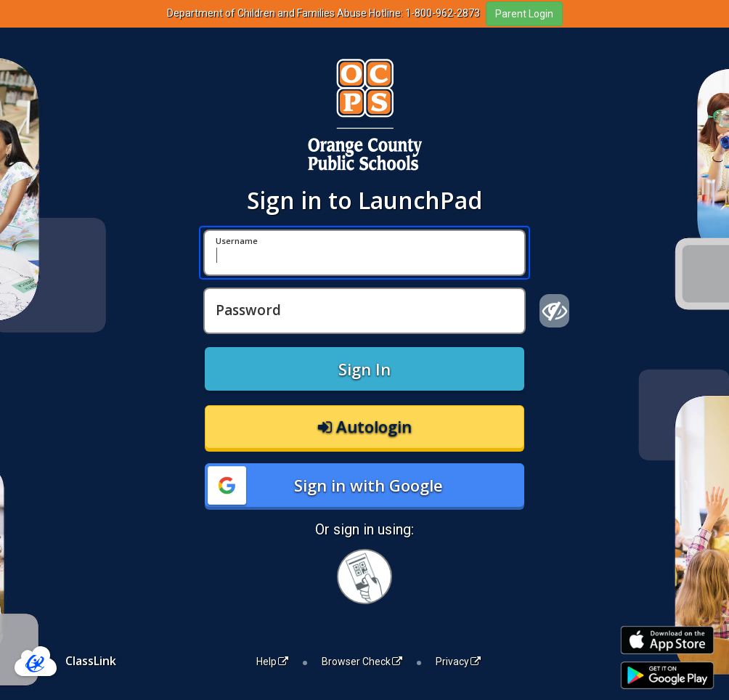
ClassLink (91, 661)
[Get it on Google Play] (667, 676)
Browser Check (362, 662)
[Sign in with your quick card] (364, 577)
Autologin (365, 426)
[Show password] (554, 311)
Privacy (458, 662)
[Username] (364, 253)
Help (272, 662)
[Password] (364, 311)
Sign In (364, 369)
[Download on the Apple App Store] (667, 640)
